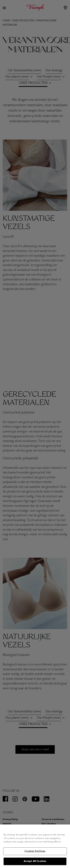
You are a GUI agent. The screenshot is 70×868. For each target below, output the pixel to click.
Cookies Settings (35, 851)
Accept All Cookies (35, 861)
